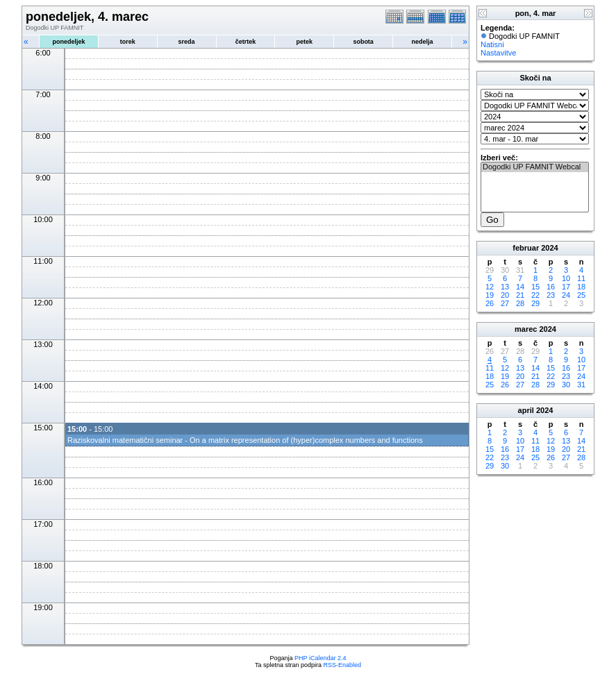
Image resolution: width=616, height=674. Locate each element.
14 (520, 287)
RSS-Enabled (343, 665)
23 (551, 295)
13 (505, 287)
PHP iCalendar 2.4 (320, 658)
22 (535, 295)
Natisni (492, 44)
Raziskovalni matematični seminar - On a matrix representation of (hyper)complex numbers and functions (245, 440)
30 (566, 385)
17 (566, 287)
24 (566, 295)
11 (581, 278)
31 (581, 385)
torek (128, 42)
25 (581, 295)
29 (535, 303)
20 (505, 295)
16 (551, 287)
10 (566, 278)
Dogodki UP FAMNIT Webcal (535, 167)
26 (490, 303)
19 (490, 295)
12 (490, 287)
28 (520, 303)
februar (526, 248)
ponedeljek (68, 42)
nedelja (423, 42)
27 (505, 303)
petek (305, 42)
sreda (187, 42)
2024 (549, 248)
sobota (363, 42)
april (526, 410)
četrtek (246, 42)
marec (526, 329)
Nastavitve (498, 53)
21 (520, 295)
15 (535, 287)
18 (581, 287)
